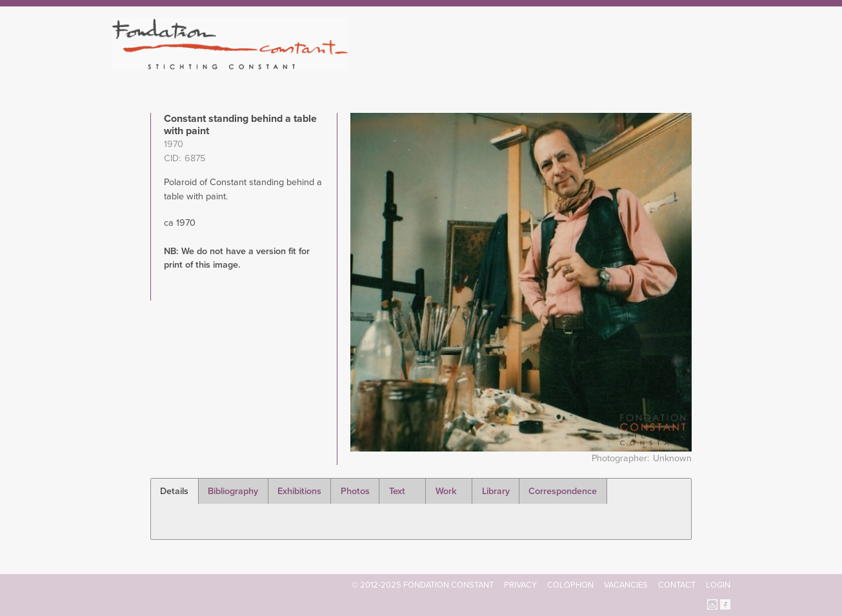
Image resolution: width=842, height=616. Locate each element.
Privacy (520, 585)
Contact (677, 585)
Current (686, 65)
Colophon (570, 585)
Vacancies (626, 585)
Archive (640, 65)
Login (718, 585)
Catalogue (588, 65)
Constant (533, 65)
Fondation (477, 65)
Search (724, 63)
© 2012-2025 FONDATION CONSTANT (423, 585)
